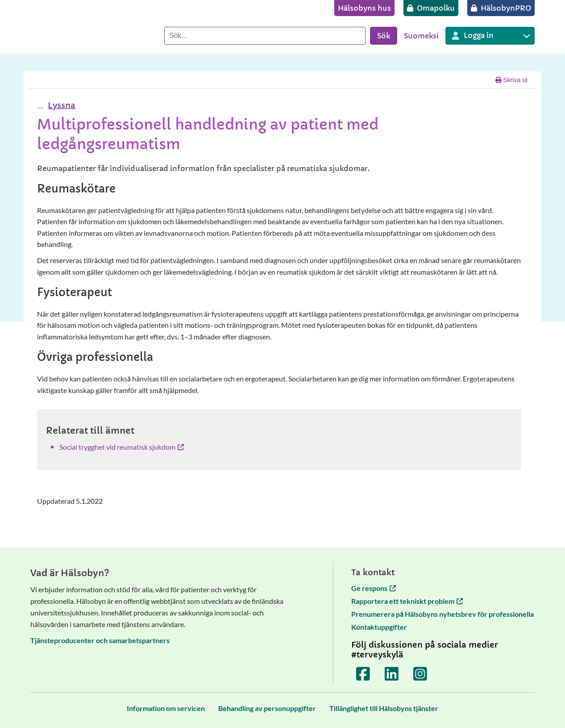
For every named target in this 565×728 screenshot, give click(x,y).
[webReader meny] (40, 108)
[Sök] (265, 36)
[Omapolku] (431, 8)
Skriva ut (511, 80)
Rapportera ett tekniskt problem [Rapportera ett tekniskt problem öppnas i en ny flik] (407, 601)
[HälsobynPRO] (501, 8)
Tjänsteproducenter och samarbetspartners (100, 640)
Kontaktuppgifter (379, 627)
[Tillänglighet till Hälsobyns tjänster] (384, 708)
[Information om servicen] (166, 708)
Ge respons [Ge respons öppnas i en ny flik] (374, 588)
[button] (60, 105)
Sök (384, 36)
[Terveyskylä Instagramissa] (420, 674)
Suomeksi (421, 36)
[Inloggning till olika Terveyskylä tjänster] (490, 36)
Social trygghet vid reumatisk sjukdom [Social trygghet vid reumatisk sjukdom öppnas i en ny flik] (122, 447)
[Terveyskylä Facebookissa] (363, 674)
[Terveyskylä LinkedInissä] (392, 674)
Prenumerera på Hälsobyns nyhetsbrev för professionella (442, 614)
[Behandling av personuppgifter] (267, 708)
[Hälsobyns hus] (364, 8)
